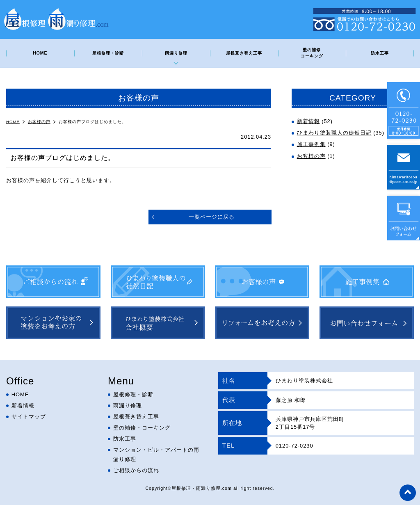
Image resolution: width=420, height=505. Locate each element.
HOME (40, 53)
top (408, 493)
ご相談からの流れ (136, 470)
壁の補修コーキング (312, 53)
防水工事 (380, 53)
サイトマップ (29, 417)
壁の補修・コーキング (142, 428)
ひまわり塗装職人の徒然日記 (334, 133)
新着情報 (308, 121)
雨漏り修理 (176, 53)
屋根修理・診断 (108, 53)
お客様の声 (311, 156)
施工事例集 (311, 144)
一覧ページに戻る (212, 217)
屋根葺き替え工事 (244, 53)
